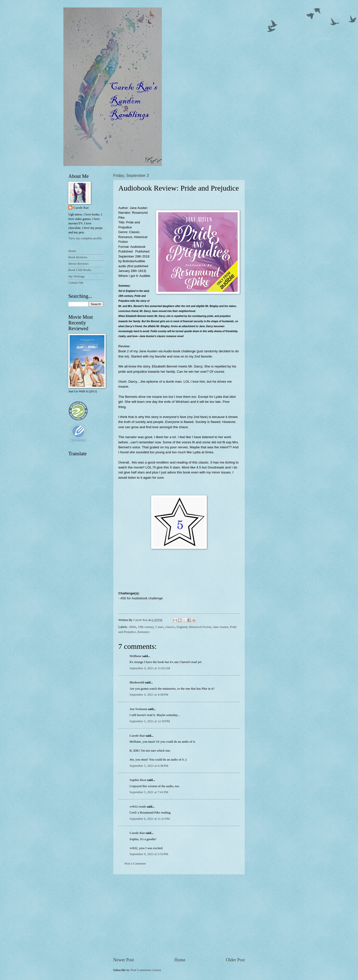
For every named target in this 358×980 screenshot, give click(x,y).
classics (170, 627)
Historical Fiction (200, 627)
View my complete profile (85, 238)
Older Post (235, 960)
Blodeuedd (137, 682)
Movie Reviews (78, 264)
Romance (144, 632)
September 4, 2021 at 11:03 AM (150, 668)
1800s (132, 627)
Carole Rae (137, 736)
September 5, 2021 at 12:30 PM (150, 721)
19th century (146, 627)
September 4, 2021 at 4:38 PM (149, 695)
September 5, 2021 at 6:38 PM (149, 766)
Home (180, 960)
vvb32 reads (138, 807)
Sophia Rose (138, 780)
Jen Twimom (138, 709)
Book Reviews (78, 257)
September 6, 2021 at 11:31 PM (150, 819)
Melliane (135, 656)
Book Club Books (80, 270)
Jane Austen (221, 627)
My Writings (76, 276)
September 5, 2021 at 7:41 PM (149, 792)
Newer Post (124, 960)
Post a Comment (135, 864)
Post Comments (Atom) (146, 970)
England (182, 627)
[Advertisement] (179, 916)
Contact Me (76, 283)
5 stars (159, 627)
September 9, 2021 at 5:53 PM (149, 854)
